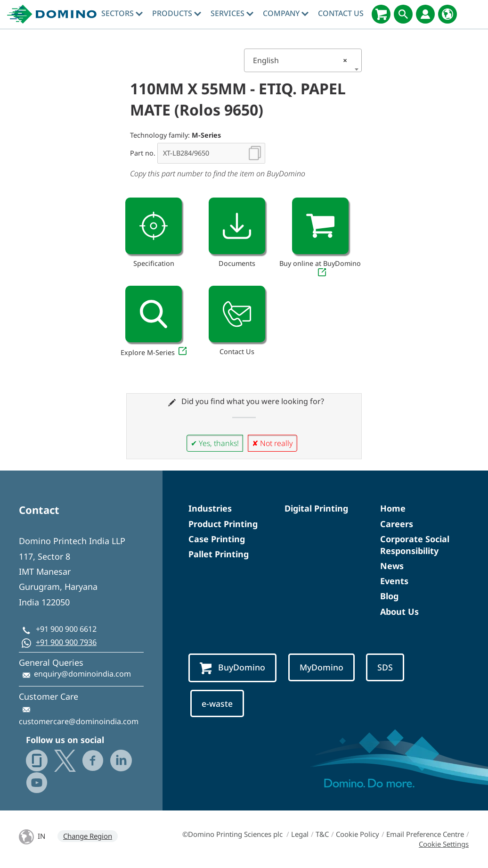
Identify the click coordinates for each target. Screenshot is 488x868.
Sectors (122, 13)
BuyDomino (232, 668)
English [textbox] (300, 60)
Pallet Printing (219, 554)
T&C (322, 834)
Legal (300, 834)
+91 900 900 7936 (66, 642)
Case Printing (217, 539)
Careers (397, 524)
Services (232, 13)
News (392, 566)
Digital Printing (316, 508)
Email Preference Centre (425, 834)
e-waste (217, 703)
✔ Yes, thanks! (215, 443)
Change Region (88, 836)
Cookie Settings (444, 844)
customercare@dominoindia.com (79, 721)
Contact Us (341, 13)
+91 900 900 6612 (66, 629)
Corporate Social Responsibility (415, 545)
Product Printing (223, 524)
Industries (210, 508)
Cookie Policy (358, 834)
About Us (399, 612)
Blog (389, 596)
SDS (385, 667)
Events (394, 581)
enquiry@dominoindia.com (82, 674)
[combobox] (303, 60)
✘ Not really (272, 443)
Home (393, 508)
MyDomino (321, 667)
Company (286, 13)
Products (177, 13)
